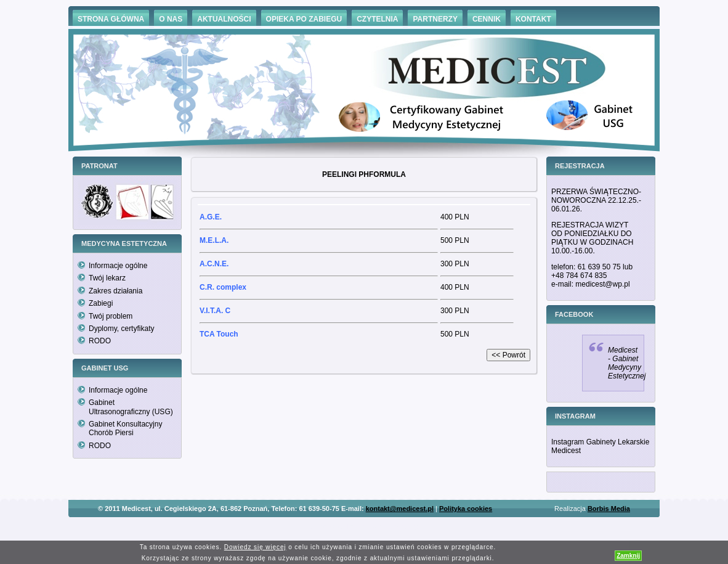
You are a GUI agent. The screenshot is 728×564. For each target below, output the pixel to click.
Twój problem (111, 316)
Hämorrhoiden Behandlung (381, 527)
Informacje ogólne (118, 266)
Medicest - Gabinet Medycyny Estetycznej (627, 363)
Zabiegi (101, 303)
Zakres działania (115, 291)
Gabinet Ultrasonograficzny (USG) (131, 407)
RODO (100, 341)
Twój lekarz (107, 278)
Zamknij (628, 556)
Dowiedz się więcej (255, 547)
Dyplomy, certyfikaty (121, 329)
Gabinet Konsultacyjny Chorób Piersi (125, 428)
